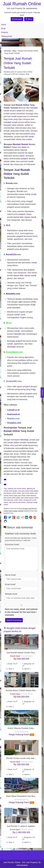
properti (24, 159)
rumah (6, 111)
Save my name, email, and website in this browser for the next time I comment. (21, 612)
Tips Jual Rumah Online (17, 502)
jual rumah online (28, 493)
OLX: (8, 225)
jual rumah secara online (30, 498)
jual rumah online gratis (12, 498)
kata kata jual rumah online (13, 500)
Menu (29, 19)
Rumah (19, 105)
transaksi (16, 308)
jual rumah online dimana (27, 496)
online (19, 111)
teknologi (24, 440)
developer (12, 347)
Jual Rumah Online (22, 4)
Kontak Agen (17, 19)
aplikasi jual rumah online (17, 489)
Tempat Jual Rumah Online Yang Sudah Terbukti (18, 63)
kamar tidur (19, 217)
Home (4, 24)
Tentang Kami (7, 36)
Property (5, 32)
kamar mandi (30, 217)
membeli (34, 108)
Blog (14, 51)
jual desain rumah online (12, 493)
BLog (3, 28)
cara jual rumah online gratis (28, 491)
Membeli (17, 144)
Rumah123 (11, 254)
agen (21, 302)
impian (30, 471)
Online (26, 105)
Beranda (7, 51)
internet (24, 150)
